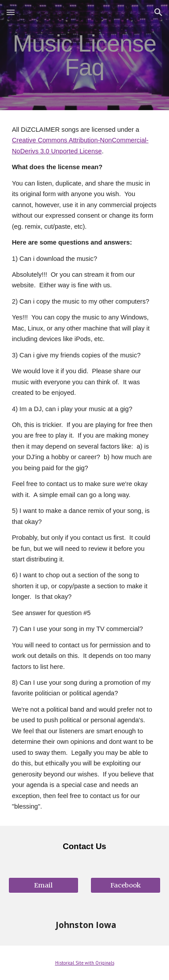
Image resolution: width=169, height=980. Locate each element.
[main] (84, 55)
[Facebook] (126, 885)
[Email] (43, 885)
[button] (11, 12)
